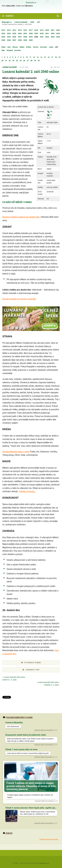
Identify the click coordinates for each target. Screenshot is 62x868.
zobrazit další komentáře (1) (45, 730)
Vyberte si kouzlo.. (27, 491)
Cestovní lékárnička (14, 723)
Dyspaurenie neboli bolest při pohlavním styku (26, 735)
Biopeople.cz (31, 3)
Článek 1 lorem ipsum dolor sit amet (21, 749)
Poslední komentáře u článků (18, 718)
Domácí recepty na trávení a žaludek (19, 299)
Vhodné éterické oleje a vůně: (16, 452)
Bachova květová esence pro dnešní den (21, 217)
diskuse (8, 833)
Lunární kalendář (21, 22)
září (38, 22)
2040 (32, 22)
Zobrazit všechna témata (49, 839)
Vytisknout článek (31, 663)
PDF (57, 67)
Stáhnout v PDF (31, 670)
